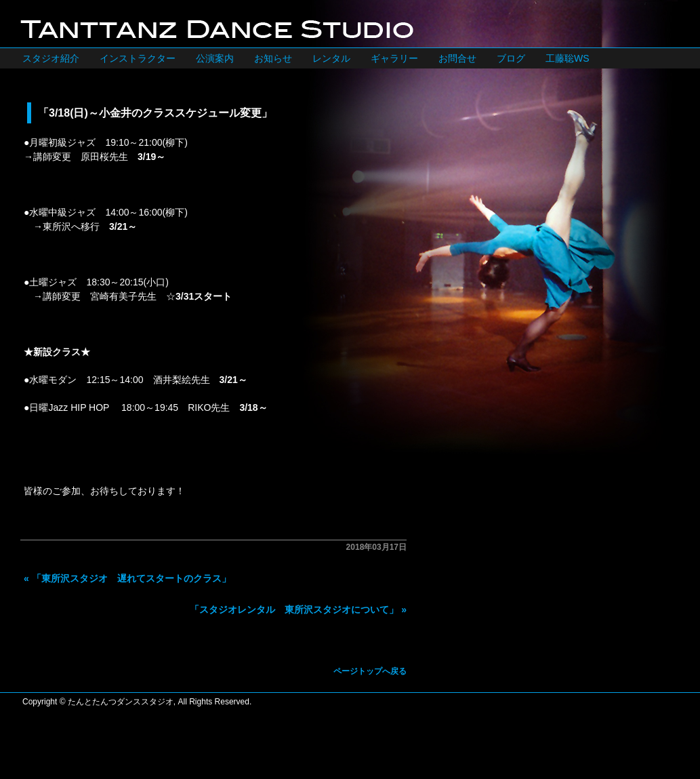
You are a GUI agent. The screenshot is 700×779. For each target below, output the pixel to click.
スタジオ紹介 (51, 58)
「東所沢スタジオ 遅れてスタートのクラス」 (131, 578)
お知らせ (273, 58)
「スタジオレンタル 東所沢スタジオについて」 (294, 610)
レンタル (331, 58)
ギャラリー (394, 58)
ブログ (511, 58)
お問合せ (457, 58)
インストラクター (138, 58)
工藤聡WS (568, 58)
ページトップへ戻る (370, 671)
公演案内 (215, 58)
